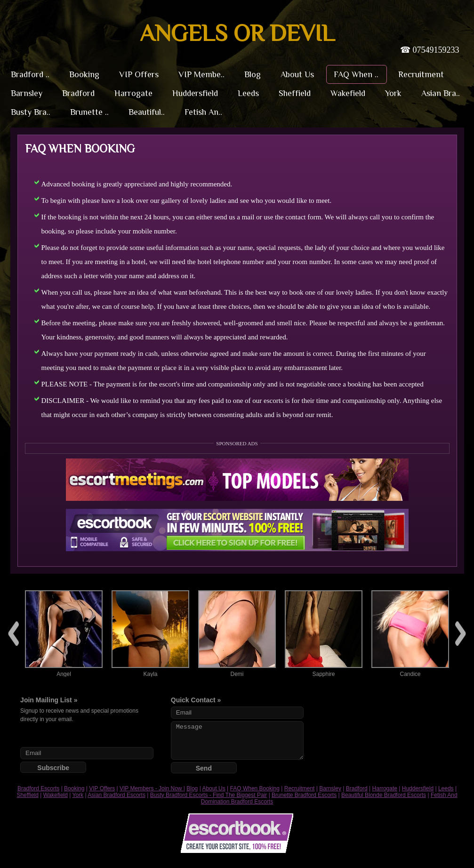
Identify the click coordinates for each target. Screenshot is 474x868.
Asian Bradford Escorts (116, 795)
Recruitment (300, 788)
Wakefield (56, 795)
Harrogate (385, 788)
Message (237, 740)
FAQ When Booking (255, 788)
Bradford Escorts (38, 788)
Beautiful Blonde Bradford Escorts (384, 795)
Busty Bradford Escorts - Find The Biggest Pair (209, 795)
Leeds (446, 788)
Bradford (357, 788)
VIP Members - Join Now (152, 788)
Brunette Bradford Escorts (304, 795)
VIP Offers (102, 788)
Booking (74, 788)
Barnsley (330, 788)
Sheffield (27, 795)
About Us (213, 788)
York (78, 795)
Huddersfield (418, 788)
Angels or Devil (237, 33)
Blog (192, 788)
